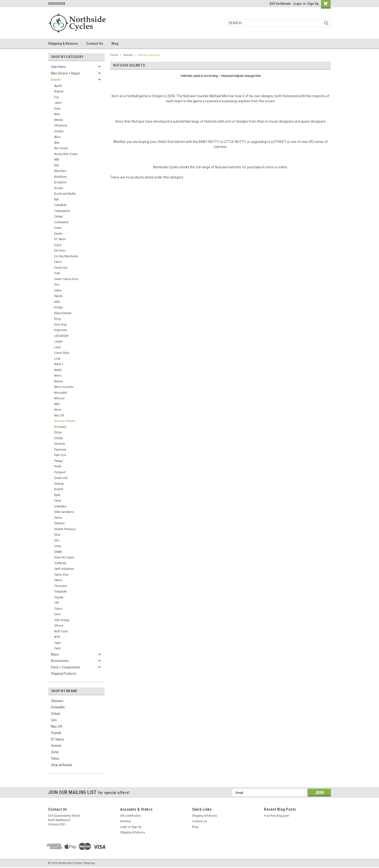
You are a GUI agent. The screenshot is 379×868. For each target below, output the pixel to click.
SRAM (58, 552)
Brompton (60, 182)
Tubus (58, 609)
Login (297, 4)
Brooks (59, 188)
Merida (58, 120)
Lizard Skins (62, 353)
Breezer (59, 91)
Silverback (61, 125)
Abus (57, 137)
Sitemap (89, 863)
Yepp (57, 643)
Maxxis (59, 381)
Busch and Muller (65, 194)
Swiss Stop (61, 575)
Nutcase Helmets (65, 421)
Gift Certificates (131, 816)
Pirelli (58, 466)
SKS (57, 540)
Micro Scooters (64, 387)
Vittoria (59, 626)
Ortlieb (58, 438)
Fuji (56, 97)
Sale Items (58, 67)
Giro (57, 285)
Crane (58, 228)
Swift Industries (64, 569)
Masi (57, 114)
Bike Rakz (60, 171)
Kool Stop (60, 324)
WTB (57, 637)
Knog (57, 319)
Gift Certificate (280, 4)
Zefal (57, 648)
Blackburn (60, 177)
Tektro (58, 580)
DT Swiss (60, 239)
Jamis (58, 103)
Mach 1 (59, 364)
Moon (58, 410)
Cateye (58, 216)
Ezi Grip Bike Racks (66, 256)
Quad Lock (61, 478)
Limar (58, 347)
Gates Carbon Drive (66, 279)
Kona (57, 108)
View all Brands (62, 765)
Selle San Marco (64, 512)
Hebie (58, 290)
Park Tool (60, 455)
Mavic (58, 375)
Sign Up (313, 4)
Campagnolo (62, 211)
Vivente (59, 131)
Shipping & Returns (63, 44)
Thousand (60, 586)
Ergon (58, 245)
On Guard (60, 427)
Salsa (58, 501)
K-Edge (58, 307)
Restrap (59, 484)
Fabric (58, 262)
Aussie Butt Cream (66, 154)
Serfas (58, 518)
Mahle (58, 370)
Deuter (58, 234)
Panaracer (60, 449)
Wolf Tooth (61, 631)
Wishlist (126, 821)
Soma (58, 546)
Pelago (58, 461)
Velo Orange (62, 620)
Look (57, 359)
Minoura (59, 398)
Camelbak (60, 205)
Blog (115, 44)
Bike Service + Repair (65, 73)
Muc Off (59, 415)
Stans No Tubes (64, 557)
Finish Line (61, 268)
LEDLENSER (61, 336)
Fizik (57, 273)
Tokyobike (61, 591)
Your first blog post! (277, 816)
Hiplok (58, 296)
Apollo (58, 86)
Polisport (60, 472)
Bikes (55, 654)
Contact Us (95, 44)
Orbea (58, 432)
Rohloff (59, 489)
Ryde (57, 495)
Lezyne (58, 341)
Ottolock (60, 444)
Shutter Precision (65, 529)
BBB (57, 160)
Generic (56, 746)
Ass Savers (61, 148)
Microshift (61, 393)
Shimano (59, 523)
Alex (57, 143)
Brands (56, 80)
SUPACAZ (60, 563)
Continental (61, 222)
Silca (57, 535)
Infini (57, 302)
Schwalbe (60, 506)
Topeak (59, 597)
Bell (56, 165)
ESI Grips (60, 250)
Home (114, 55)
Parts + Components (66, 667)
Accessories (60, 661)
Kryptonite (61, 330)
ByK (56, 199)
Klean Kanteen (63, 313)
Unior (58, 614)
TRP (57, 603)
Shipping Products (64, 674)
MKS (57, 404)
